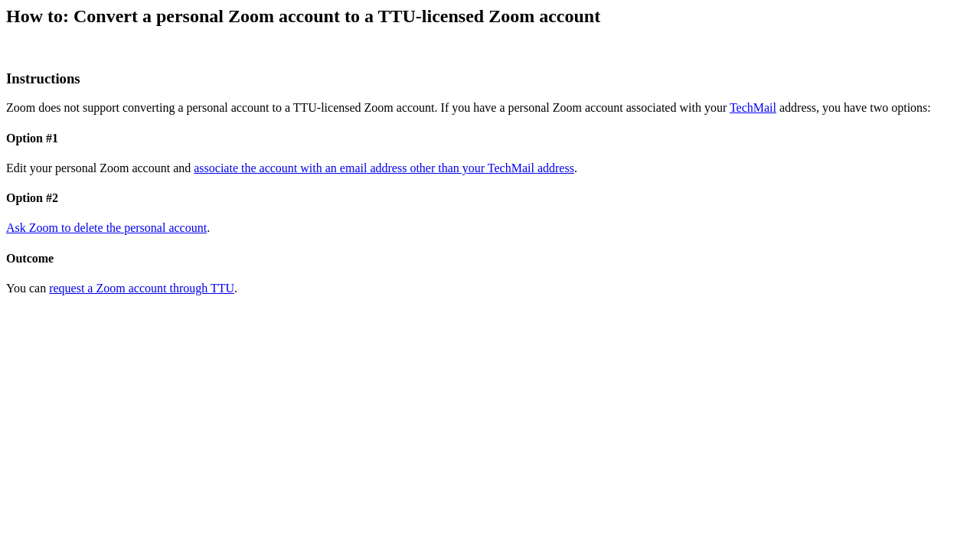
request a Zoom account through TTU (142, 288)
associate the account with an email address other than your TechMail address (384, 168)
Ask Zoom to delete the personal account (106, 228)
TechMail (753, 108)
